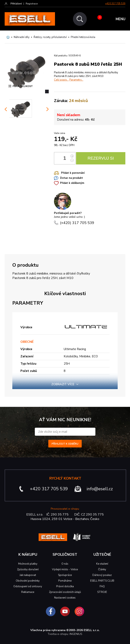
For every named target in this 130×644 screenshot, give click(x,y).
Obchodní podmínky (28, 581)
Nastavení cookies (65, 598)
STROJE (102, 592)
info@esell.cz (100, 489)
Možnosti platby (28, 564)
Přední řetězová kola (83, 37)
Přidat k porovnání (73, 173)
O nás (65, 564)
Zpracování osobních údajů (65, 592)
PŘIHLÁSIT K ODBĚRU (65, 444)
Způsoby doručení (28, 569)
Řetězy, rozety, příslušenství (50, 37)
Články (102, 569)
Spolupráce (65, 575)
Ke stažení (102, 564)
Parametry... (76, 80)
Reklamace (28, 592)
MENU (120, 19)
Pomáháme (65, 581)
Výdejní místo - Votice (65, 569)
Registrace (32, 4)
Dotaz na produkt (71, 178)
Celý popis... (61, 80)
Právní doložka (65, 586)
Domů (8, 37)
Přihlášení (16, 4)
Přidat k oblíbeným (72, 183)
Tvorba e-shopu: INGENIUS (65, 634)
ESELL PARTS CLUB (102, 581)
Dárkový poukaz (102, 575)
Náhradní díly (22, 37)
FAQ (102, 586)
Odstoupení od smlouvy (28, 586)
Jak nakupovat (28, 575)
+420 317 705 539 (115, 4)
